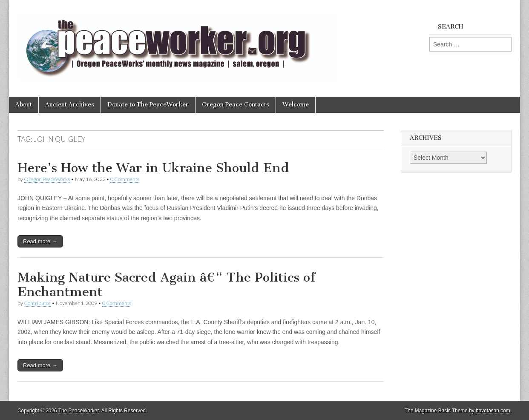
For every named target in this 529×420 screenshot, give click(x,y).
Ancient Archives (70, 105)
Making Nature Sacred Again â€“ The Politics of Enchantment (166, 285)
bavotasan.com (493, 411)
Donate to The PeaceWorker (148, 105)
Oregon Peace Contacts (236, 105)
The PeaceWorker (79, 411)
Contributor (37, 303)
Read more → (40, 241)
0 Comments (125, 179)
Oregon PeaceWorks (47, 179)
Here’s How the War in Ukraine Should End (153, 168)
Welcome (296, 105)
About (24, 105)
